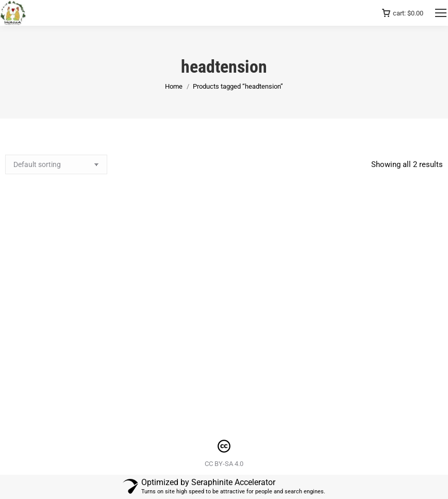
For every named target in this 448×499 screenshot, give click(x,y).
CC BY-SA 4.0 (224, 464)
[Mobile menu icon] (441, 13)
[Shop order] (56, 164)
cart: (403, 13)
